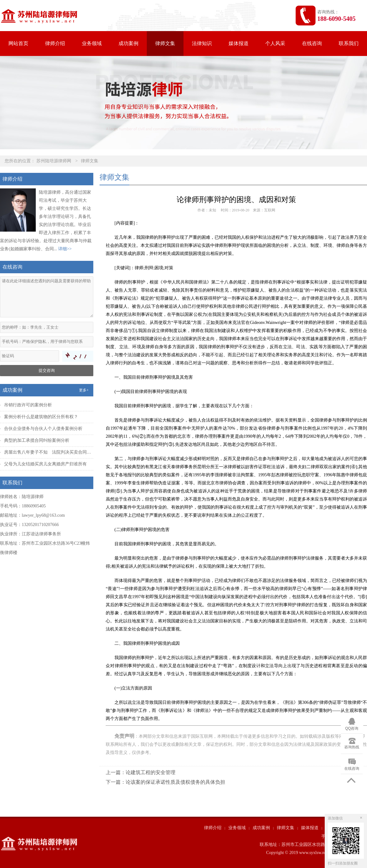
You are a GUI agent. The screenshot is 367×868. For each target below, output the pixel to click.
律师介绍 (55, 43)
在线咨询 (312, 43)
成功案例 (128, 43)
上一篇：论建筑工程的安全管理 (141, 772)
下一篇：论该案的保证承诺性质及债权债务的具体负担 (165, 782)
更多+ (84, 390)
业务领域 (92, 43)
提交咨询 (47, 370)
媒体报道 (239, 43)
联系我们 (349, 43)
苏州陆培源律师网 (54, 161)
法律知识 (202, 43)
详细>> (65, 249)
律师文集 (165, 43)
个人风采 (275, 43)
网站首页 (18, 43)
